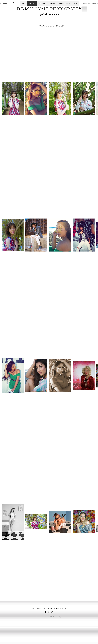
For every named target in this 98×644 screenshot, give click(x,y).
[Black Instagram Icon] (52, 612)
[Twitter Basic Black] (49, 612)
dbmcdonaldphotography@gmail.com (43, 608)
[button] (84, 9)
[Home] (13, 3)
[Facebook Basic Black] (46, 612)
